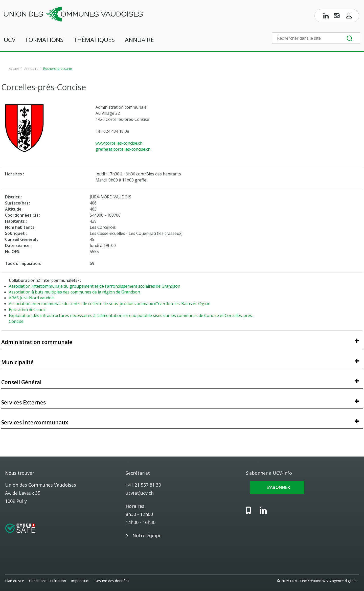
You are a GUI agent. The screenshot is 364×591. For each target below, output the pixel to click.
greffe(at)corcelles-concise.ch (123, 149)
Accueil (14, 69)
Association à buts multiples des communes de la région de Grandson (74, 292)
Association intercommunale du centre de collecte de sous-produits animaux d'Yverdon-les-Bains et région (110, 304)
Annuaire (139, 40)
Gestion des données (112, 581)
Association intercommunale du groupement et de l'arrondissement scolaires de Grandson (95, 286)
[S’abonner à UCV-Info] (337, 17)
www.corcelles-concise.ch (119, 143)
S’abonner (277, 487)
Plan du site (15, 581)
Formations (44, 40)
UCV (10, 40)
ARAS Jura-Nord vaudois (32, 298)
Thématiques (94, 40)
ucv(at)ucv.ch (140, 493)
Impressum (80, 581)
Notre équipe (147, 535)
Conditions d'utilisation (48, 581)
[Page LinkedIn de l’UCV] (326, 17)
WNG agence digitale (339, 581)
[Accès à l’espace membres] (349, 17)
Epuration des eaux (27, 310)
